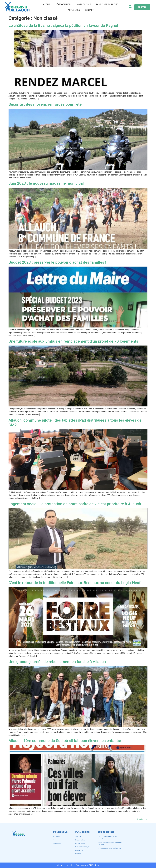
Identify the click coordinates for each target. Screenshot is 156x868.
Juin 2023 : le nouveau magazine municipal (46, 183)
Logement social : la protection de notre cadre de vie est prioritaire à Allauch (75, 504)
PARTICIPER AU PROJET (107, 4)
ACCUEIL (47, 4)
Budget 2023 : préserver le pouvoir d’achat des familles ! (57, 262)
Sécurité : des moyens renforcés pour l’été (45, 104)
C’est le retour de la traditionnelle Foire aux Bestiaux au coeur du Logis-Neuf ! (76, 583)
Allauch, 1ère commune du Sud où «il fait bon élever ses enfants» (65, 741)
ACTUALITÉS (74, 10)
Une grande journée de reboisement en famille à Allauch (57, 662)
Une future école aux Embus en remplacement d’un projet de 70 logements (73, 341)
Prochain (142, 819)
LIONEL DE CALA (83, 4)
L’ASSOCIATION (63, 4)
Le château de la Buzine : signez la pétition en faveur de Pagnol (63, 25)
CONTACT (89, 10)
